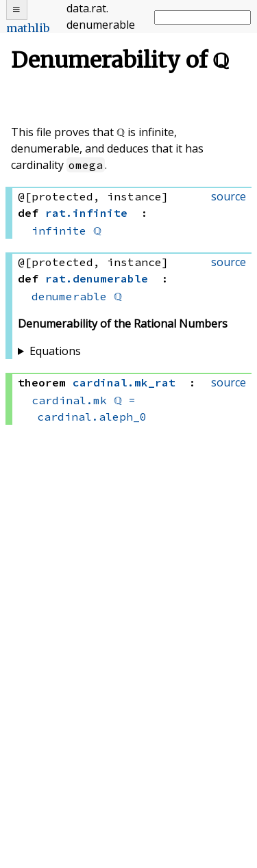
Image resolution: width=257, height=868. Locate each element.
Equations (55, 351)
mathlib (28, 28)
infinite (59, 231)
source (229, 196)
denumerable (69, 296)
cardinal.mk (69, 400)
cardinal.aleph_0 (92, 417)
